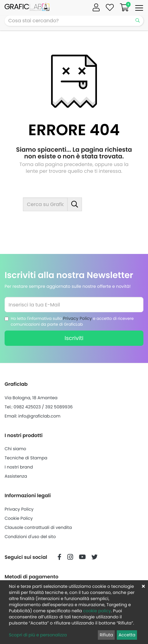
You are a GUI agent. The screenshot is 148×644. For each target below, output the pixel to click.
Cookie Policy (19, 518)
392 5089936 (59, 407)
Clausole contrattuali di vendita (38, 527)
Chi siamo (15, 449)
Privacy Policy (78, 318)
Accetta (127, 635)
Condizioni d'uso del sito (30, 537)
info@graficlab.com (39, 416)
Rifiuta (106, 635)
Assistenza (16, 476)
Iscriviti (74, 338)
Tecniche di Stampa (26, 458)
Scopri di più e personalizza (38, 635)
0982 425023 (27, 407)
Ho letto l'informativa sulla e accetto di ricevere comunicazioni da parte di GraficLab (72, 321)
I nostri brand (19, 467)
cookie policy (97, 611)
